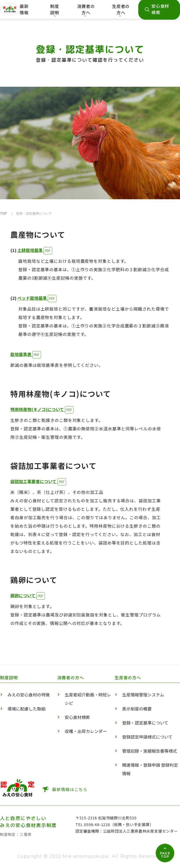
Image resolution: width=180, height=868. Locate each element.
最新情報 (24, 9)
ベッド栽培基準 (33, 298)
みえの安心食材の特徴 (29, 695)
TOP (3, 213)
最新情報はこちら (70, 789)
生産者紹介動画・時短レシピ (88, 699)
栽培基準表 (21, 354)
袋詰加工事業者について (34, 481)
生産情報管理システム (143, 695)
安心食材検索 (77, 717)
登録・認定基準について (145, 723)
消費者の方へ (86, 11)
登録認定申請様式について (147, 737)
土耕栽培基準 (30, 250)
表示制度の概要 (137, 709)
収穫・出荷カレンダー (86, 731)
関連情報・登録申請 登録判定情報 (150, 769)
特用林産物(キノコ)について (38, 409)
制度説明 (54, 11)
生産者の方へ (121, 11)
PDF (48, 251)
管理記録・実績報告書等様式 (150, 751)
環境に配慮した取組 (26, 709)
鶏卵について (23, 595)
